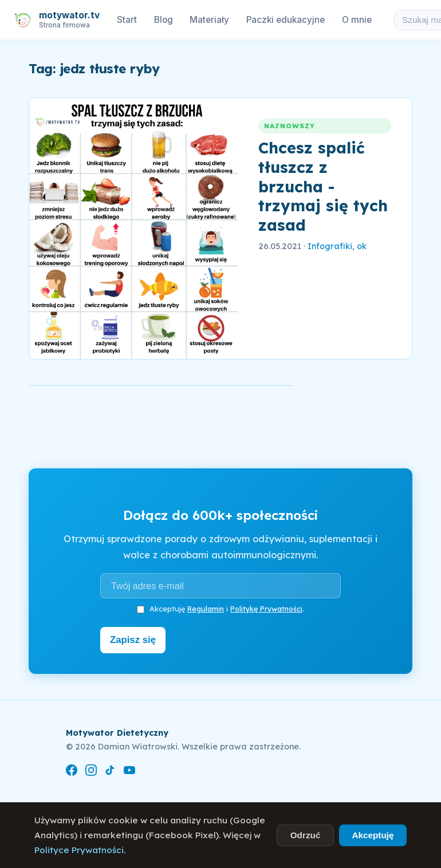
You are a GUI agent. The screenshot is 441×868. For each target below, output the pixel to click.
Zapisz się (135, 639)
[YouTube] (129, 770)
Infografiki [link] (330, 246)
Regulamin (206, 609)
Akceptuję (373, 835)
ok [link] (362, 246)
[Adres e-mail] (220, 586)
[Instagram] (91, 770)
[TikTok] (110, 770)
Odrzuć (306, 835)
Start (127, 20)
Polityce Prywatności (79, 850)
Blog (164, 20)
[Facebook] (72, 770)
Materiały (209, 20)
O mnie (357, 20)
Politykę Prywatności (266, 609)
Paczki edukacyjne (286, 20)
